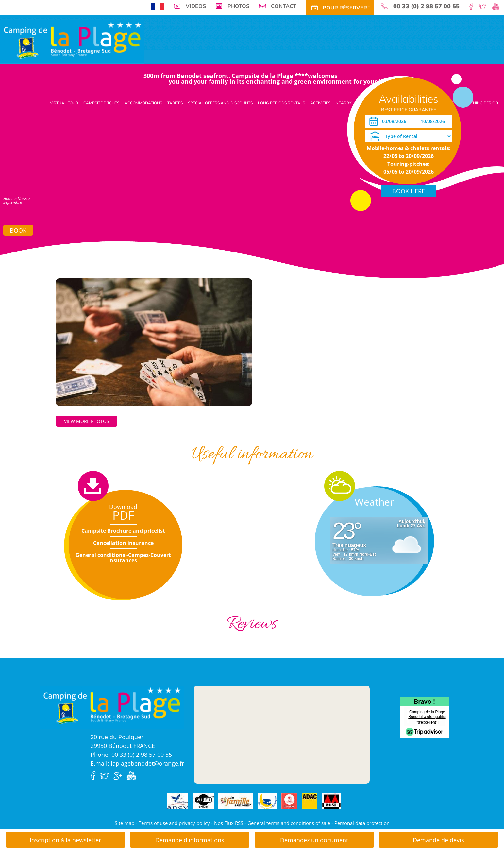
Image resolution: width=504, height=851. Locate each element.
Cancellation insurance (123, 543)
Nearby (344, 103)
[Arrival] (395, 121)
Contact (284, 6)
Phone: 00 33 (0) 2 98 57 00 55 (131, 755)
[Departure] (435, 121)
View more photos (87, 421)
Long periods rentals (281, 103)
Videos (196, 6)
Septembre (13, 202)
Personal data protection (362, 823)
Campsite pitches (101, 103)
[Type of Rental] (409, 136)
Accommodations (143, 103)
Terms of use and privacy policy (174, 823)
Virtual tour (64, 103)
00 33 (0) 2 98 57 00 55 (426, 6)
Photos (238, 6)
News (22, 198)
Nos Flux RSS (229, 823)
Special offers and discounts (220, 103)
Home (8, 198)
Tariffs (175, 103)
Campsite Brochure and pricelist (123, 531)
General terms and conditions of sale (289, 823)
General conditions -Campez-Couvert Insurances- (123, 558)
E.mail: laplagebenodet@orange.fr (137, 763)
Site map (125, 823)
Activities (320, 103)
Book (18, 230)
